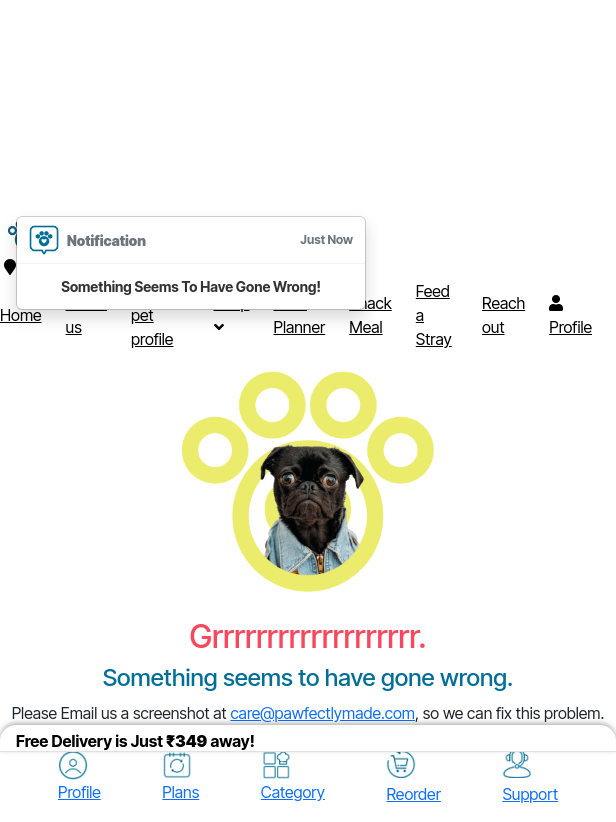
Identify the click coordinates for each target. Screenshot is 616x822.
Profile (570, 316)
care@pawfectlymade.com (322, 713)
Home (21, 315)
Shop (232, 314)
